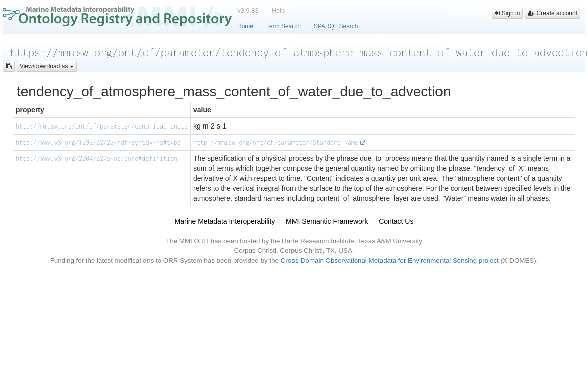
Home (245, 26)
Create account (553, 13)
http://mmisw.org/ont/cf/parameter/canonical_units (102, 126)
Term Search (283, 26)
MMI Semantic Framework (327, 221)
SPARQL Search (336, 26)
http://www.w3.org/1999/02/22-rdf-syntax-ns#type (98, 142)
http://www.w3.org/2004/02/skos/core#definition (96, 158)
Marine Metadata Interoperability (225, 221)
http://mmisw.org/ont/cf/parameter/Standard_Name (276, 142)
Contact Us (396, 221)
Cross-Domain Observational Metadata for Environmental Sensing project (390, 260)
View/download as (47, 66)
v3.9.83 (248, 10)
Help (279, 10)
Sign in (507, 13)
